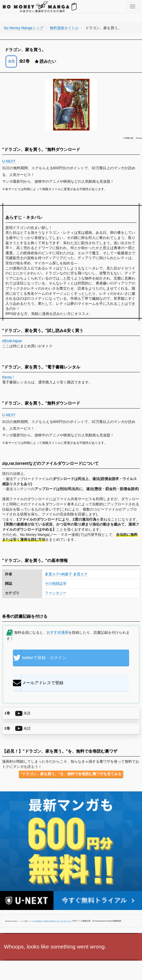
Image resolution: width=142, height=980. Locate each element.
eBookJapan (12, 341)
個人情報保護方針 (38, 921)
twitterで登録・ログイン (40, 658)
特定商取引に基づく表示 (56, 921)
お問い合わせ (68, 921)
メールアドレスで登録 (38, 683)
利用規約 (46, 921)
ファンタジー (56, 593)
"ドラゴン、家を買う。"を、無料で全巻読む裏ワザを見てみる (71, 774)
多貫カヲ (80, 574)
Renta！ (9, 377)
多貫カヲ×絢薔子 (59, 574)
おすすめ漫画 (57, 632)
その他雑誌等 (56, 583)
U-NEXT (9, 161)
